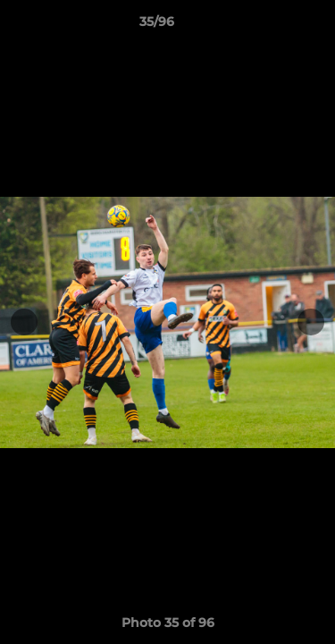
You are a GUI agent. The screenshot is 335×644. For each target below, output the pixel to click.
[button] (271, 26)
